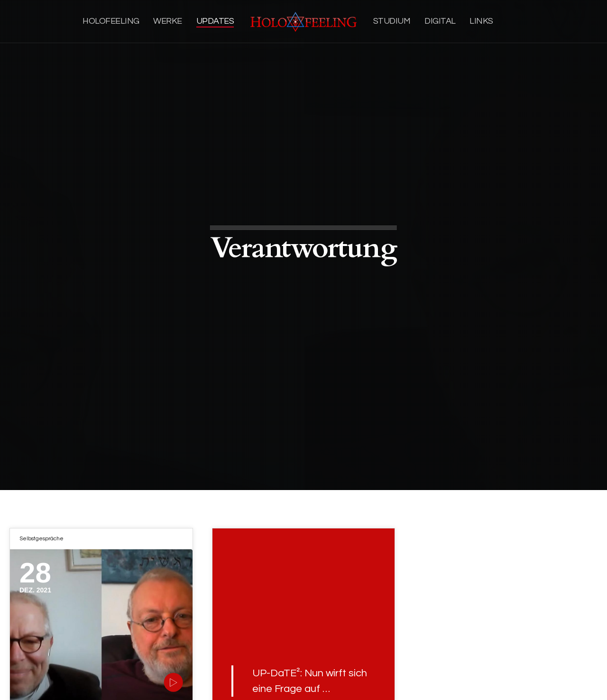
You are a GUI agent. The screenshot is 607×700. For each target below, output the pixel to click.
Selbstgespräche (41, 539)
